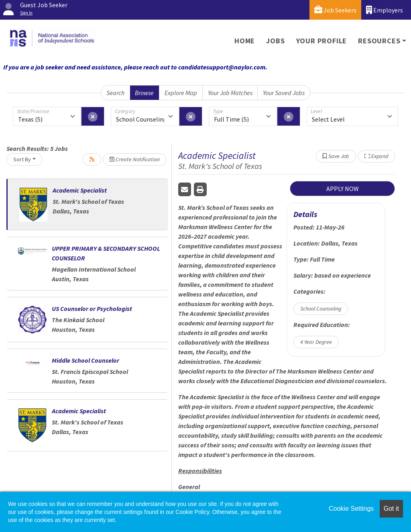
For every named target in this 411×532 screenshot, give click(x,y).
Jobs (275, 41)
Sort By (22, 159)
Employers (385, 10)
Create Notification (135, 159)
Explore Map (181, 93)
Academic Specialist (80, 190)
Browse (144, 93)
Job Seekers (335, 10)
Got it (391, 509)
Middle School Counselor (85, 360)
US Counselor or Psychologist (92, 309)
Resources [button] (379, 41)
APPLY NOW (343, 189)
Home (245, 41)
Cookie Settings (351, 509)
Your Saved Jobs (284, 93)
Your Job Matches (230, 93)
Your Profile (322, 41)
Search (115, 93)
